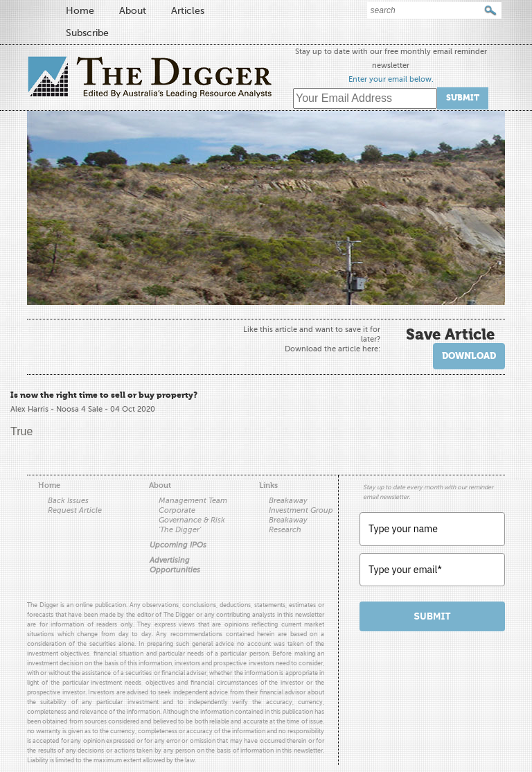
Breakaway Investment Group (301, 506)
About (133, 11)
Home (80, 11)
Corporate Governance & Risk (192, 515)
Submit (463, 98)
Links (268, 485)
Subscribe (87, 33)
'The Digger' (180, 530)
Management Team (193, 501)
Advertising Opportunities (175, 565)
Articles (188, 11)
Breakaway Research (288, 525)
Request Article (75, 510)
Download (469, 356)
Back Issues (68, 501)
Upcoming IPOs (178, 545)
